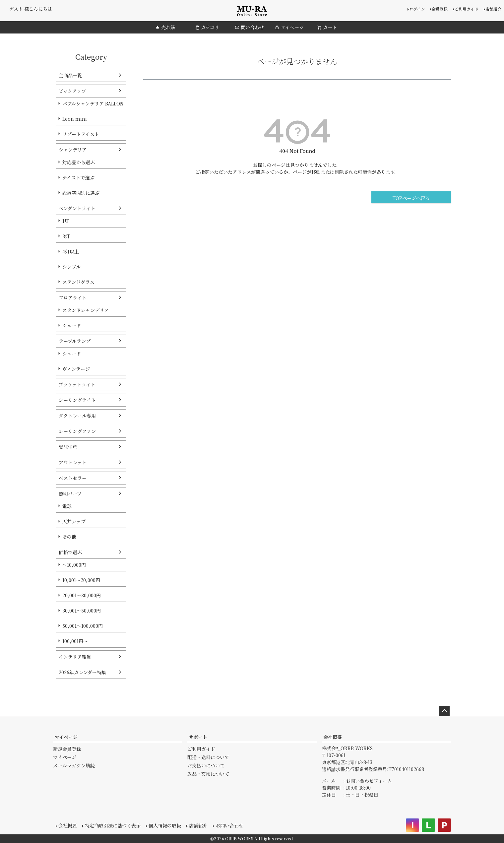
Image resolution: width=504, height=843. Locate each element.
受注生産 (68, 447)
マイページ (289, 27)
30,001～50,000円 (82, 611)
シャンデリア (73, 150)
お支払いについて (206, 765)
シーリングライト (77, 400)
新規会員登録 (67, 749)
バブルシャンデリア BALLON (93, 103)
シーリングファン (77, 431)
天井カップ (74, 521)
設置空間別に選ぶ (81, 193)
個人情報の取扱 (165, 825)
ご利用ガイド (467, 9)
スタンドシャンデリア (86, 310)
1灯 (66, 221)
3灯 (66, 236)
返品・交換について (208, 774)
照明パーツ (70, 493)
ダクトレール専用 (77, 416)
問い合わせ (249, 27)
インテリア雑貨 (75, 657)
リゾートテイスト (81, 134)
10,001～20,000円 (81, 580)
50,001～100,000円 (83, 626)
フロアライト (73, 297)
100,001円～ (75, 641)
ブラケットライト (77, 384)
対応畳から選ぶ (79, 162)
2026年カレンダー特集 (82, 672)
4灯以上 (71, 251)
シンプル (71, 267)
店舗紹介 (493, 9)
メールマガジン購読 (74, 765)
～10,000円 (74, 565)
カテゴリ (207, 27)
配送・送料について (208, 757)
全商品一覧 (70, 75)
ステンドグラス (78, 282)
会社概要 (333, 737)
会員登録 (440, 9)
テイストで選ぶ (78, 177)
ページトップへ (444, 711)
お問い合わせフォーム (369, 781)
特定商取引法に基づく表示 (113, 825)
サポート (198, 737)
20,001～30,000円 (82, 595)
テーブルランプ (75, 341)
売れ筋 (165, 27)
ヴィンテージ (76, 369)
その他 (69, 537)
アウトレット (73, 462)
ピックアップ (72, 91)
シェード (72, 325)
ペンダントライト (77, 208)
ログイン (417, 9)
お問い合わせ (229, 825)
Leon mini (75, 119)
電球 (67, 506)
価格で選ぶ (70, 552)
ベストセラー (73, 478)
